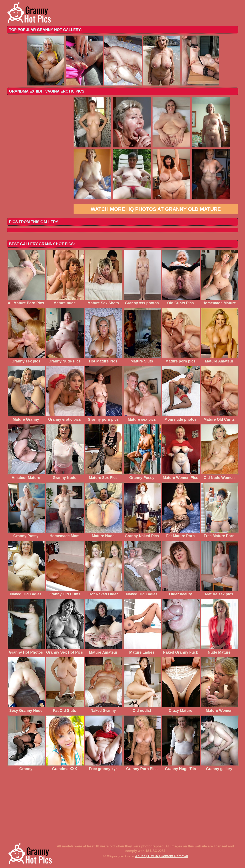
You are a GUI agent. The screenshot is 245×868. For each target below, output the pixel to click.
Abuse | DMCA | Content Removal (162, 856)
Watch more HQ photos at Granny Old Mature (156, 209)
